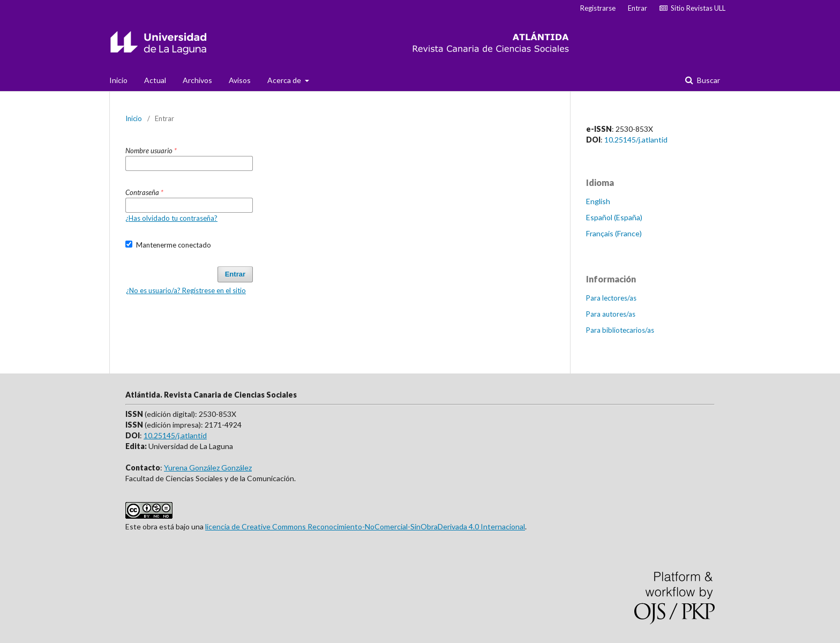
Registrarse (598, 8)
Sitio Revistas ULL (692, 8)
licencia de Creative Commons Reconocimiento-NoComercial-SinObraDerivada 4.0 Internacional (365, 526)
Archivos (197, 80)
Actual (155, 80)
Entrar (637, 8)
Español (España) (614, 217)
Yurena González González (208, 468)
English (598, 201)
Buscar (708, 80)
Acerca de (285, 80)
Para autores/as (611, 314)
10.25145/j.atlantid (636, 140)
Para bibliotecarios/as (620, 330)
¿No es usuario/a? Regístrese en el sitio (186, 290)
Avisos (240, 80)
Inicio (118, 80)
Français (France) (614, 233)
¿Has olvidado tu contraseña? (171, 218)
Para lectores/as (611, 298)
